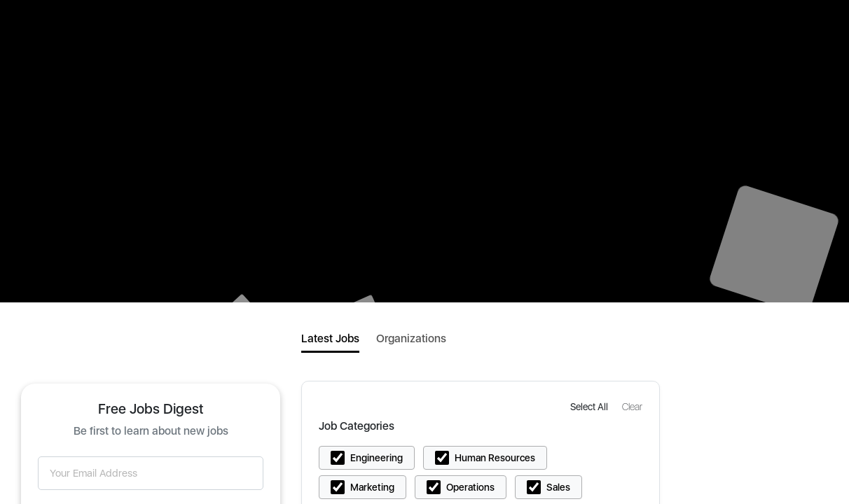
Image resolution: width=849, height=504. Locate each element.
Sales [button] (558, 487)
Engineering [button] (377, 458)
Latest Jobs (330, 338)
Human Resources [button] (495, 458)
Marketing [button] (372, 487)
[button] (591, 406)
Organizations (411, 338)
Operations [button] (470, 487)
